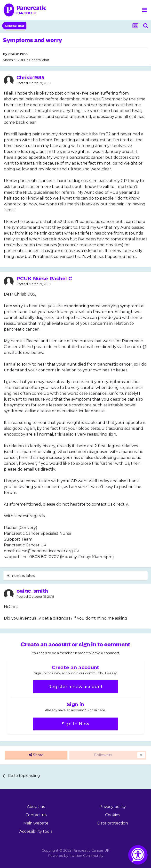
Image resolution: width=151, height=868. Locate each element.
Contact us (36, 815)
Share (36, 755)
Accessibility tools (36, 831)
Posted (34, 83)
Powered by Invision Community (76, 856)
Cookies (113, 815)
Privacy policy (113, 807)
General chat (39, 60)
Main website (36, 823)
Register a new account (75, 687)
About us (36, 807)
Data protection (113, 823)
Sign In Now (75, 724)
